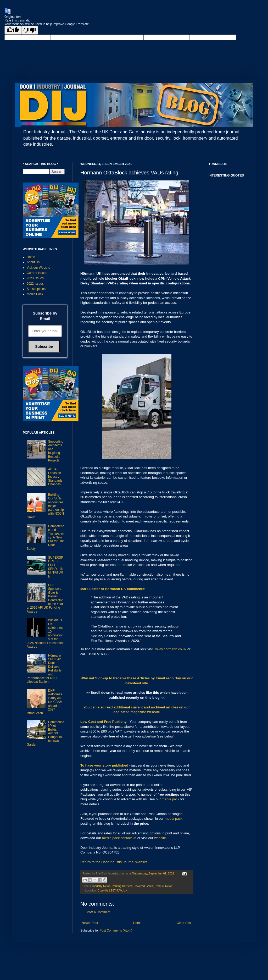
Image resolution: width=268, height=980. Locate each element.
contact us (129, 838)
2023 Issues (35, 278)
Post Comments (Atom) (116, 931)
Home (137, 923)
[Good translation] (13, 30)
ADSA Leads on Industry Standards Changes (55, 477)
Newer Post (90, 923)
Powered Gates (143, 886)
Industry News (101, 886)
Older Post (184, 923)
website (160, 838)
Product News (163, 886)
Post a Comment (99, 912)
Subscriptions (36, 289)
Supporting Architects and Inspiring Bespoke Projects (56, 451)
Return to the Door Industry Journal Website (114, 862)
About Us (33, 262)
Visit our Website (38, 268)
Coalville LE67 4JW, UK (113, 890)
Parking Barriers (122, 886)
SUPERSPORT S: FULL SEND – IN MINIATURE (56, 567)
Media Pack (35, 294)
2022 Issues (35, 284)
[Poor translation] (30, 30)
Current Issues (37, 273)
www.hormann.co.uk (171, 649)
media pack (171, 799)
